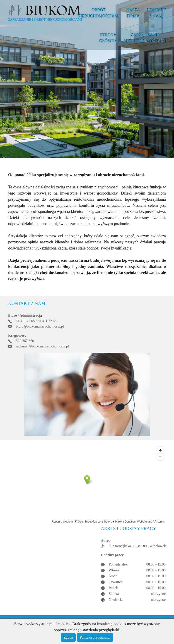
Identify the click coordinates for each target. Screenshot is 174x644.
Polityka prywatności (95, 637)
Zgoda (68, 637)
